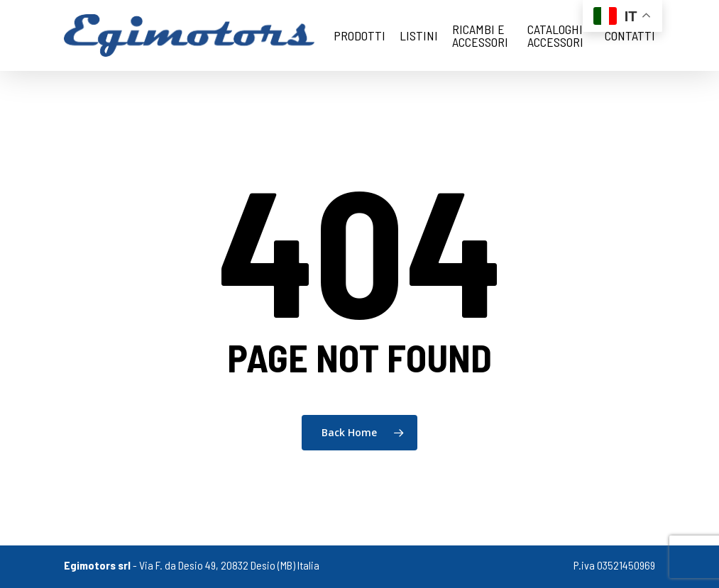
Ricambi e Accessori (480, 35)
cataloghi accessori (555, 35)
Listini (419, 35)
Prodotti (359, 35)
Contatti (630, 35)
